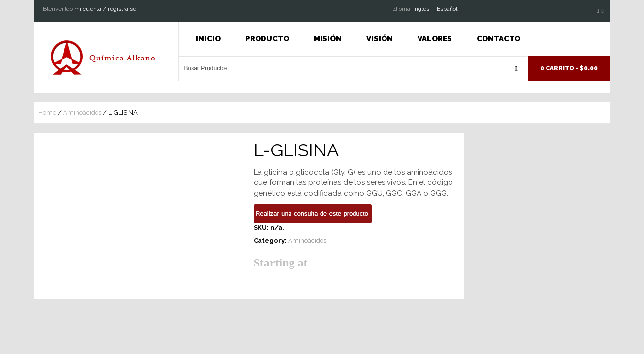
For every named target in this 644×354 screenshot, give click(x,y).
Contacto (499, 39)
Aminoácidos (82, 112)
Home (47, 112)
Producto (267, 39)
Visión (380, 39)
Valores (435, 39)
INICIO (208, 39)
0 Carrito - (569, 68)
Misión (328, 39)
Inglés (421, 9)
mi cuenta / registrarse (105, 9)
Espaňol (447, 9)
